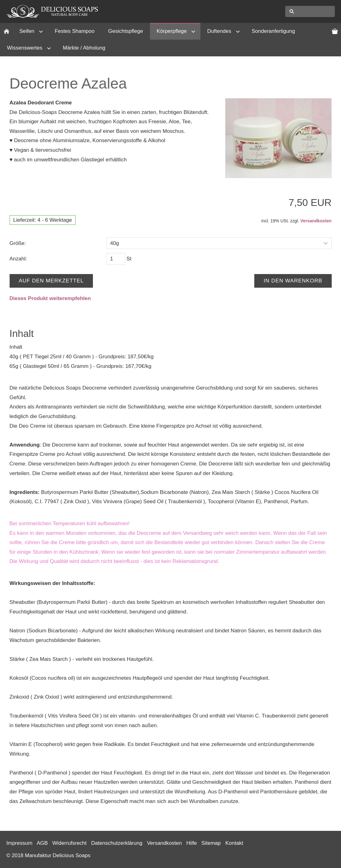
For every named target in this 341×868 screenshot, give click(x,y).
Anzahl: (18, 259)
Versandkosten (316, 221)
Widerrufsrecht (70, 843)
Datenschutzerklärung (117, 843)
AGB (42, 843)
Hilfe (192, 843)
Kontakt (234, 843)
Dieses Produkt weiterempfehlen (50, 298)
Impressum (20, 843)
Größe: (18, 243)
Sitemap (211, 843)
